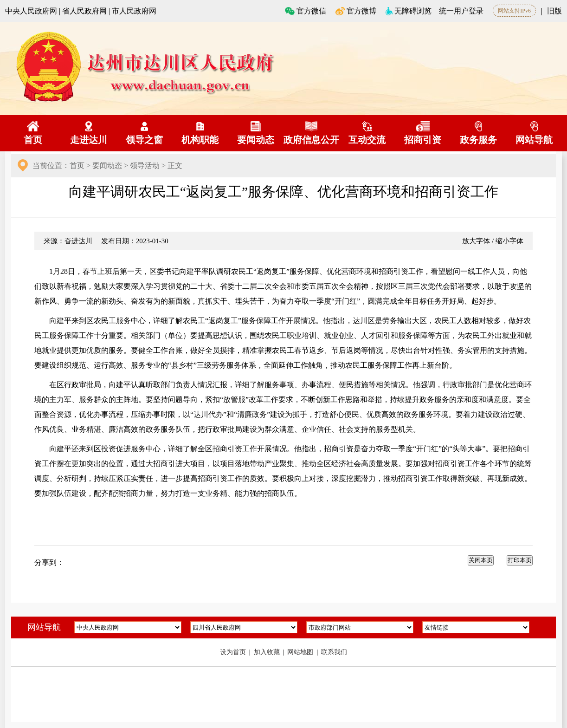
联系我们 (334, 652)
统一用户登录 (461, 11)
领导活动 (145, 166)
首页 (77, 166)
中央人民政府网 (31, 11)
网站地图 (301, 652)
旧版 (554, 11)
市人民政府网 (134, 11)
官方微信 (306, 11)
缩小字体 (509, 241)
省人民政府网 (84, 11)
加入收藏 (268, 652)
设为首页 (234, 652)
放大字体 (476, 241)
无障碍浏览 (409, 11)
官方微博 (356, 11)
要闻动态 (107, 166)
